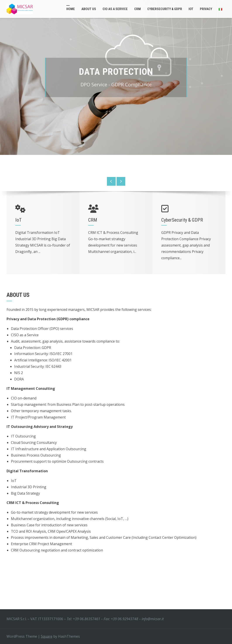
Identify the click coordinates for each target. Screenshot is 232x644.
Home (71, 9)
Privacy (206, 9)
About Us (89, 9)
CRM (137, 9)
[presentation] (111, 181)
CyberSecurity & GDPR (165, 9)
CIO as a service (115, 9)
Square (47, 636)
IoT (191, 9)
